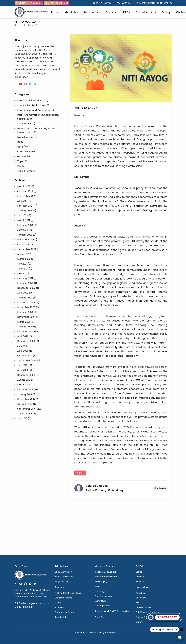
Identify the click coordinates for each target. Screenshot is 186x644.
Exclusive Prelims (63, 598)
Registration (61, 581)
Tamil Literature (103, 596)
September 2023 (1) (28, 196)
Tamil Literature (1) (28, 171)
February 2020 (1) (27, 312)
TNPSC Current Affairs (147, 612)
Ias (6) (21, 142)
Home (55, 12)
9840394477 (124, 3)
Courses (111, 12)
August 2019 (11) (26, 380)
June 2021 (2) (25, 269)
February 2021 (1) (27, 278)
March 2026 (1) (26, 322)
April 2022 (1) (25, 293)
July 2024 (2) (25, 230)
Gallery (166, 12)
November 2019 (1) (28, 317)
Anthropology (102, 606)
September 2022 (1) (28, 249)
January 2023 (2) (27, 235)
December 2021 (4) (28, 302)
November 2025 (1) (28, 307)
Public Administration (106, 577)
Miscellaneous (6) (27, 137)
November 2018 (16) (28, 399)
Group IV (140, 581)
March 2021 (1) (25, 220)
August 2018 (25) (27, 414)
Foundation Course (65, 612)
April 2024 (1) (25, 201)
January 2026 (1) (27, 327)
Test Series (101, 617)
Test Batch (61, 617)
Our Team (141, 598)
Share (80, 473)
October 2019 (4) (27, 356)
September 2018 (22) (29, 409)
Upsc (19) (23, 147)
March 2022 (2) (26, 259)
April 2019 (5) (25, 370)
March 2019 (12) (26, 385)
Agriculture (101, 601)
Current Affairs (146, 12)
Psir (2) (21, 166)
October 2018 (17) (27, 404)
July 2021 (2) (24, 264)
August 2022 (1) (26, 254)
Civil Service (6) (26, 152)
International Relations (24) (33, 100)
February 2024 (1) (27, 206)
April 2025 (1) (25, 351)
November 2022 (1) (28, 240)
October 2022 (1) (27, 245)
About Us (71, 12)
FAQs (127, 12)
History (99, 586)
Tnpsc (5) (23, 161)
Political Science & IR (106, 572)
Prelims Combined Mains (68, 593)
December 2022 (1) (28, 288)
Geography (101, 581)
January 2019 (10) (27, 394)
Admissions (92, 12)
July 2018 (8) (24, 418)
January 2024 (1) (27, 211)
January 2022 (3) (27, 298)
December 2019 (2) (28, 341)
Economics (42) (26, 124)
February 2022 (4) (28, 331)
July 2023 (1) (24, 215)
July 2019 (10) (25, 365)
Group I (139, 572)
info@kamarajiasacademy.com (155, 3)
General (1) (24, 156)
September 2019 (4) (29, 360)
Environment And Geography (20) (36, 110)
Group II (140, 577)
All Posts (160, 488)
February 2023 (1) (27, 283)
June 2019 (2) (25, 346)
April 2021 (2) (25, 336)
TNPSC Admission (64, 577)
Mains (58, 603)
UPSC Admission (63, 572)
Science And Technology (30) (34, 105)
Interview (60, 607)
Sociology (100, 591)
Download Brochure (57, 3)
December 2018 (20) (29, 375)
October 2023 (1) (27, 191)
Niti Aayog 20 (31, 25)
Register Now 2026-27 (29, 3)
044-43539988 (103, 3)
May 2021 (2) (24, 274)
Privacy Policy (143, 617)
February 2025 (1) (27, 225)
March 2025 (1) (26, 186)
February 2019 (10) (28, 389)
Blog (138, 603)
